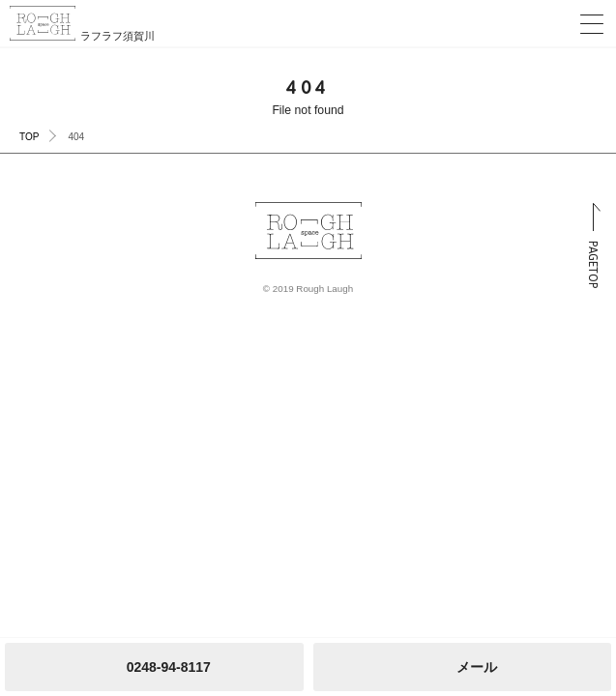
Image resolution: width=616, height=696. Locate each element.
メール (477, 667)
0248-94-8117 (169, 667)
